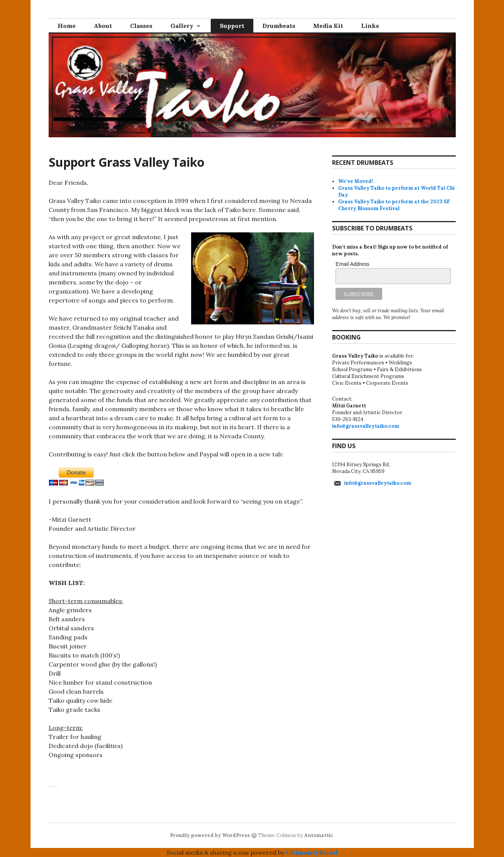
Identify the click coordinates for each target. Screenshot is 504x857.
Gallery (182, 26)
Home (67, 26)
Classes (141, 26)
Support (232, 26)
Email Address (352, 264)
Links (370, 26)
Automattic (319, 835)
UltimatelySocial (312, 852)
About (103, 26)
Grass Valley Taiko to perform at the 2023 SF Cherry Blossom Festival (394, 205)
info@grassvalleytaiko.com (366, 426)
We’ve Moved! (356, 181)
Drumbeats (279, 26)
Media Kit (328, 26)
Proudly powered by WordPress (210, 835)
